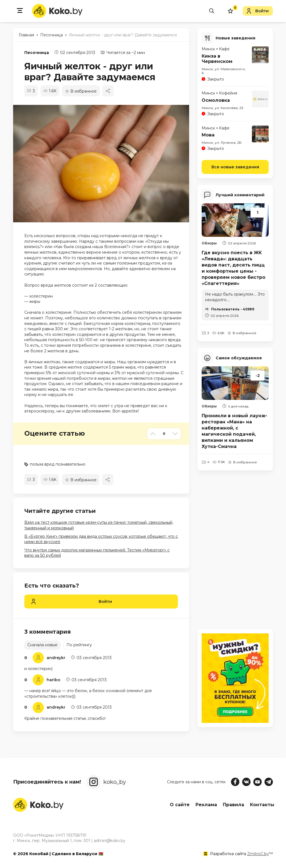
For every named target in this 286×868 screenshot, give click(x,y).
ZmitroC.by (258, 854)
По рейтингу (79, 645)
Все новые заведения (235, 166)
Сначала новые (42, 645)
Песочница (37, 53)
